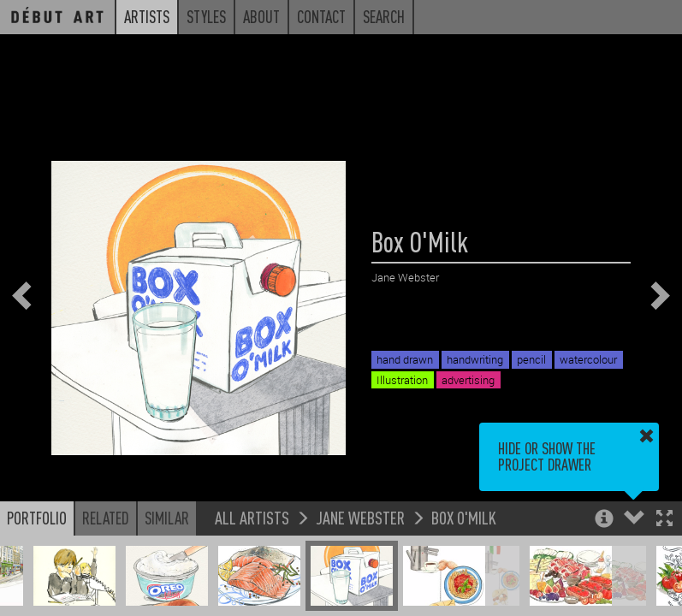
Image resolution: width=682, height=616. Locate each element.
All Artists (252, 517)
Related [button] (106, 518)
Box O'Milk (464, 517)
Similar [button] (167, 518)
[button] (664, 520)
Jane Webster (360, 517)
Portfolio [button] (37, 518)
